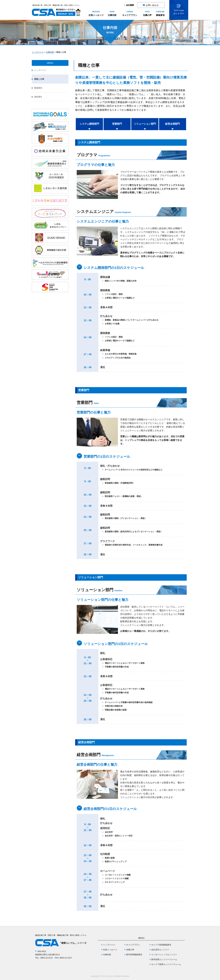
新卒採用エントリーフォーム (164, 959)
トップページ (38, 52)
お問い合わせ (152, 5)
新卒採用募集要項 (134, 955)
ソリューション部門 (145, 124)
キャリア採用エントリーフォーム (166, 964)
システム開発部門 (89, 124)
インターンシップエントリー (164, 955)
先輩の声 (147, 14)
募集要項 (160, 14)
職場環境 (38, 88)
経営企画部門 (172, 124)
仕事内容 (112, 14)
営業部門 (117, 124)
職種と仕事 (39, 79)
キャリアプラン (130, 14)
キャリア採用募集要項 (161, 945)
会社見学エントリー (160, 950)
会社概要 (130, 5)
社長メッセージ (96, 14)
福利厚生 (38, 97)
